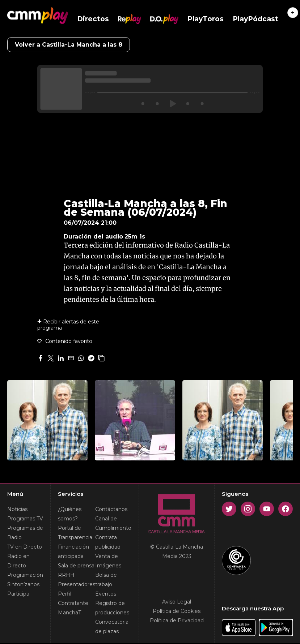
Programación (25, 575)
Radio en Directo (18, 561)
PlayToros (206, 19)
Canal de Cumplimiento (113, 523)
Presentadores (77, 584)
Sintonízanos (23, 584)
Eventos (106, 594)
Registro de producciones (112, 608)
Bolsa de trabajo (106, 580)
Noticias (17, 509)
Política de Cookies (177, 611)
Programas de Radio (25, 533)
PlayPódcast (255, 19)
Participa (18, 594)
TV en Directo (25, 547)
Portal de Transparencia (75, 533)
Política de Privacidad (177, 621)
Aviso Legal (177, 602)
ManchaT (69, 613)
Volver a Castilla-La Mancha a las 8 (69, 45)
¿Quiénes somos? (70, 514)
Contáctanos (111, 509)
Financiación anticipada (73, 551)
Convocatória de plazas (112, 627)
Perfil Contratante (73, 598)
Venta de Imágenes (108, 561)
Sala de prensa (76, 566)
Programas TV (25, 519)
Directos (93, 19)
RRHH (66, 575)
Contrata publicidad (108, 542)
